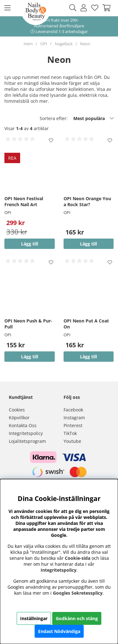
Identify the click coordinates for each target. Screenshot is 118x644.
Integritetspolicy (26, 433)
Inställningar (34, 618)
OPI (44, 44)
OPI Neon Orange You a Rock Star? (87, 201)
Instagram (74, 418)
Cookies (17, 410)
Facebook (73, 410)
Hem (28, 44)
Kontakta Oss (23, 425)
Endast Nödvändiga (59, 631)
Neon (85, 44)
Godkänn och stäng (77, 618)
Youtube (72, 441)
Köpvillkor (19, 418)
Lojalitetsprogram (27, 441)
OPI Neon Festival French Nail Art (24, 201)
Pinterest (73, 425)
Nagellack (64, 44)
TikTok (70, 433)
